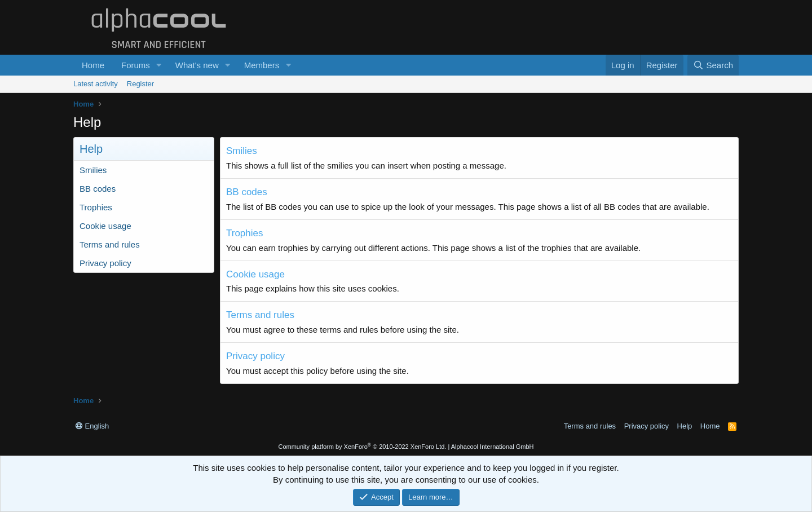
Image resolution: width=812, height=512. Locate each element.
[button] (159, 65)
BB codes (98, 189)
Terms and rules (110, 244)
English (92, 426)
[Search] (713, 65)
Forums (136, 65)
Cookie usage (105, 226)
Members (262, 65)
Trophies (96, 207)
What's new (197, 65)
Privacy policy (105, 263)
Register (140, 84)
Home (93, 65)
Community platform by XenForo (362, 447)
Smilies (93, 170)
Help (685, 426)
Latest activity (96, 84)
